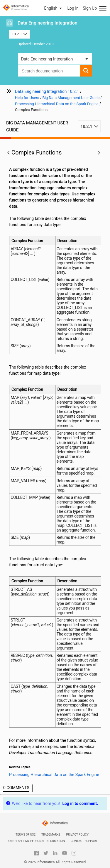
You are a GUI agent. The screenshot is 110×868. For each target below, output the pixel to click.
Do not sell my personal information (36, 841)
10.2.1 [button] (19, 34)
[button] (54, 8)
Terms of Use (26, 835)
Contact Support (84, 841)
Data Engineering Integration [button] (47, 59)
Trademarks (51, 835)
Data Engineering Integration (48, 23)
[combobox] (49, 71)
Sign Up (90, 8)
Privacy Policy (77, 835)
